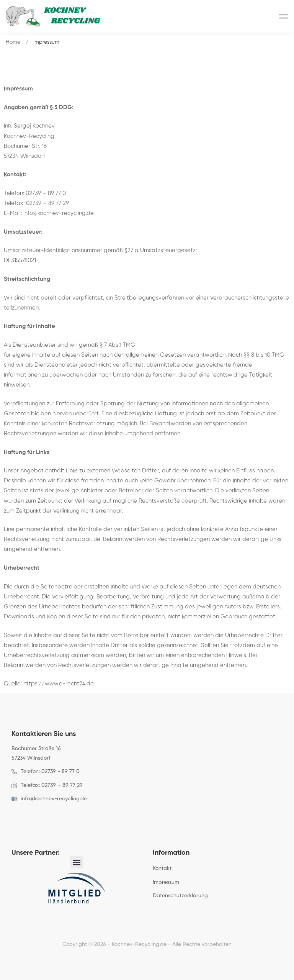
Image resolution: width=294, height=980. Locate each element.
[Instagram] (35, 816)
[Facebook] (11, 816)
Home (13, 42)
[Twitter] (23, 816)
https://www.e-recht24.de (59, 684)
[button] (76, 862)
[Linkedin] (47, 816)
